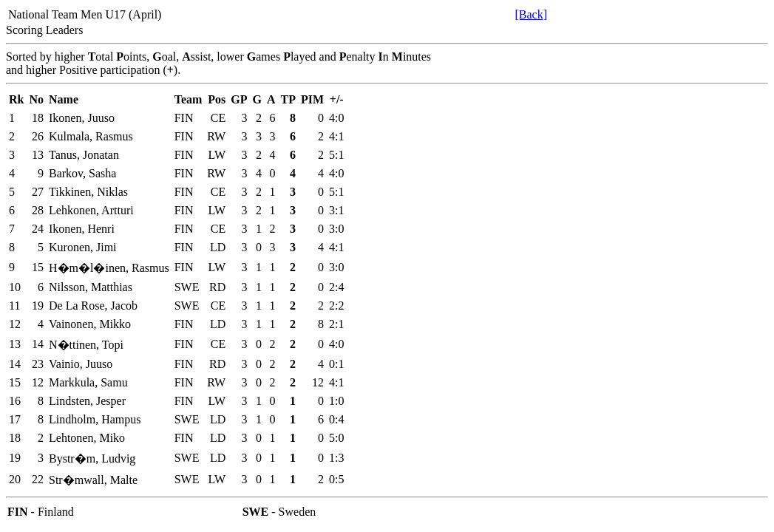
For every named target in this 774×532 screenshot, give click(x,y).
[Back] (531, 14)
